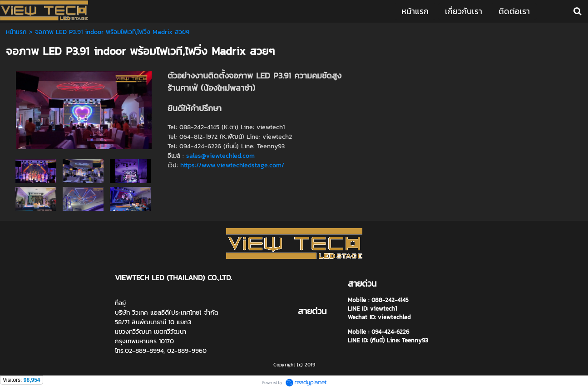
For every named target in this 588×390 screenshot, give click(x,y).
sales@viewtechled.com (220, 156)
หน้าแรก (17, 32)
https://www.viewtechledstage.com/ (232, 165)
